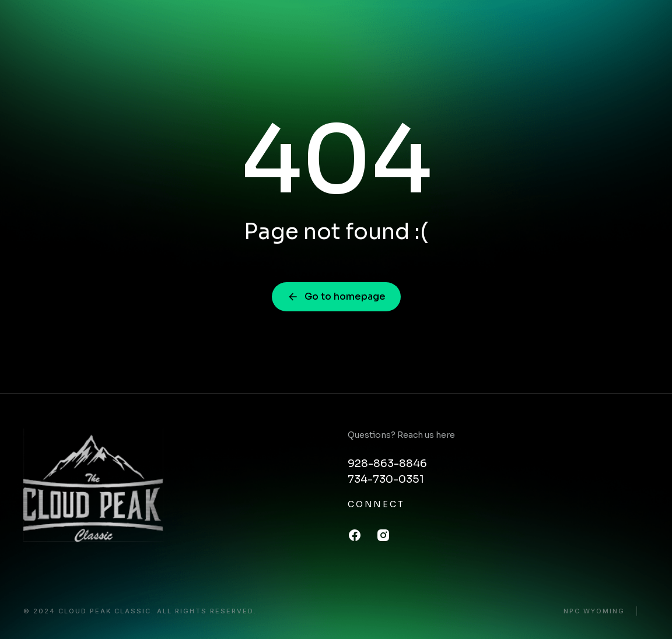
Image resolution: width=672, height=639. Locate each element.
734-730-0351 (386, 479)
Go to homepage (336, 296)
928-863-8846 (387, 464)
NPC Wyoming (594, 611)
